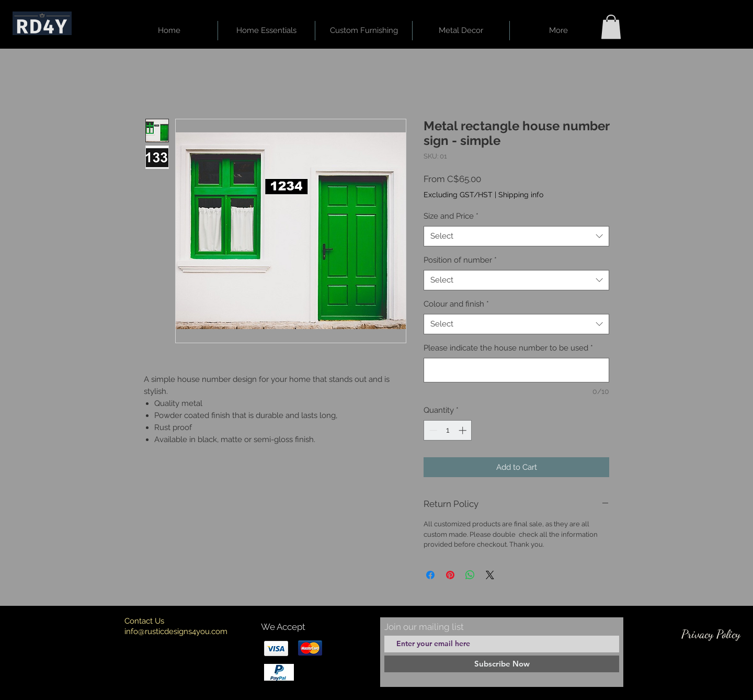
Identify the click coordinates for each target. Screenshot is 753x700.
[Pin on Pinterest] (450, 575)
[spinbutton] (448, 430)
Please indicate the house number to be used (508, 348)
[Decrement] (432, 430)
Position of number (460, 260)
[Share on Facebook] (430, 575)
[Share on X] (490, 575)
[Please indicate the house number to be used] (516, 370)
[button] (611, 27)
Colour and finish (456, 304)
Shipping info (521, 195)
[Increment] (464, 430)
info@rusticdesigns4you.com (176, 631)
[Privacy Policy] (711, 634)
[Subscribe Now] (502, 664)
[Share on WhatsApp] (470, 575)
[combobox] (516, 236)
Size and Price (451, 216)
